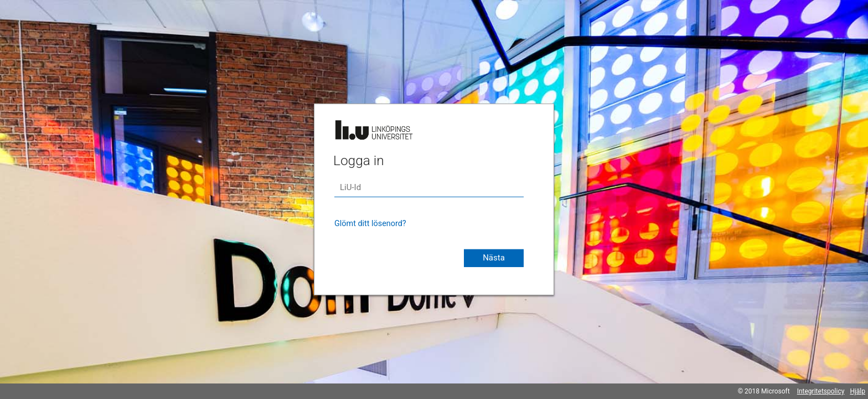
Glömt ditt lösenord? (370, 224)
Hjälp (857, 391)
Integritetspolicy (821, 391)
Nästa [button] (494, 258)
